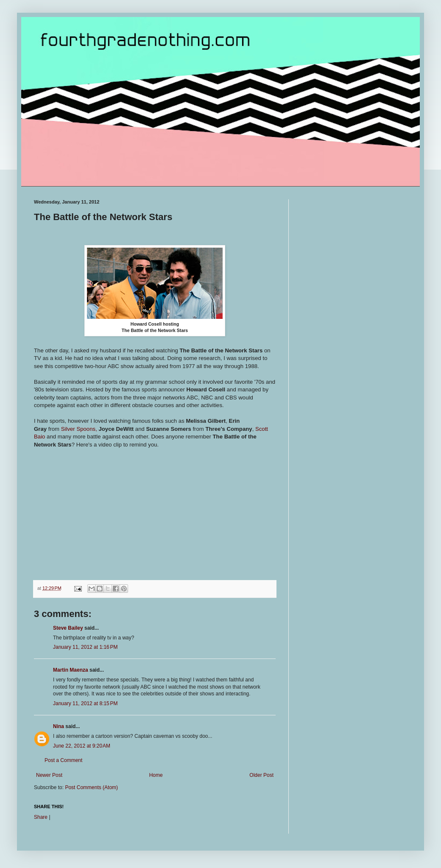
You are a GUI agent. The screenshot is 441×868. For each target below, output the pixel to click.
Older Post (261, 775)
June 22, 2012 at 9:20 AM (82, 746)
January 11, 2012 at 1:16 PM (85, 647)
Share (41, 817)
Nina (59, 726)
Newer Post (49, 775)
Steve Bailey (68, 628)
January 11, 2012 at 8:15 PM (85, 703)
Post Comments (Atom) (91, 787)
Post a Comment (63, 760)
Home (156, 775)
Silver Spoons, (79, 429)
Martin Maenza (71, 670)
